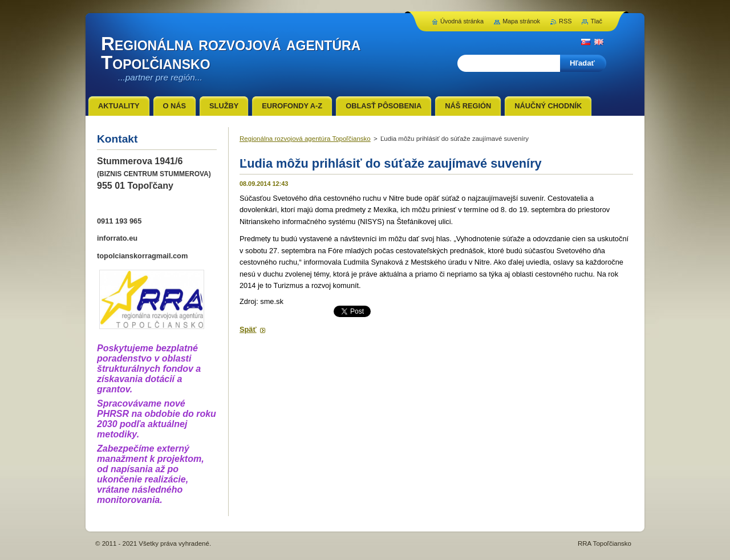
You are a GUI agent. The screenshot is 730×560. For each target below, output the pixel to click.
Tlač (596, 21)
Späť (248, 329)
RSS (565, 21)
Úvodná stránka (462, 21)
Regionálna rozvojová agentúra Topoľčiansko (305, 139)
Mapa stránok (521, 21)
